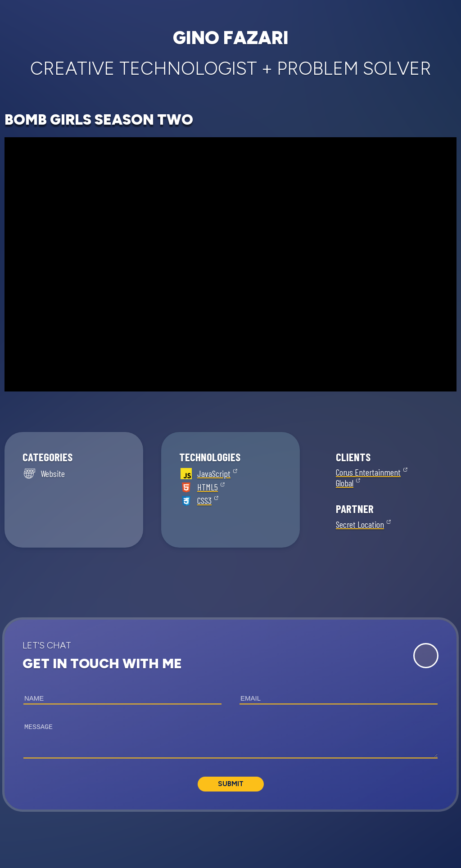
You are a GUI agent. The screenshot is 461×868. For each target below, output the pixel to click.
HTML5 (208, 487)
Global (345, 483)
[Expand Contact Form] (426, 656)
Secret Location (360, 524)
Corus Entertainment (368, 472)
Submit (231, 784)
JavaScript (214, 473)
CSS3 (204, 500)
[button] (230, 715)
